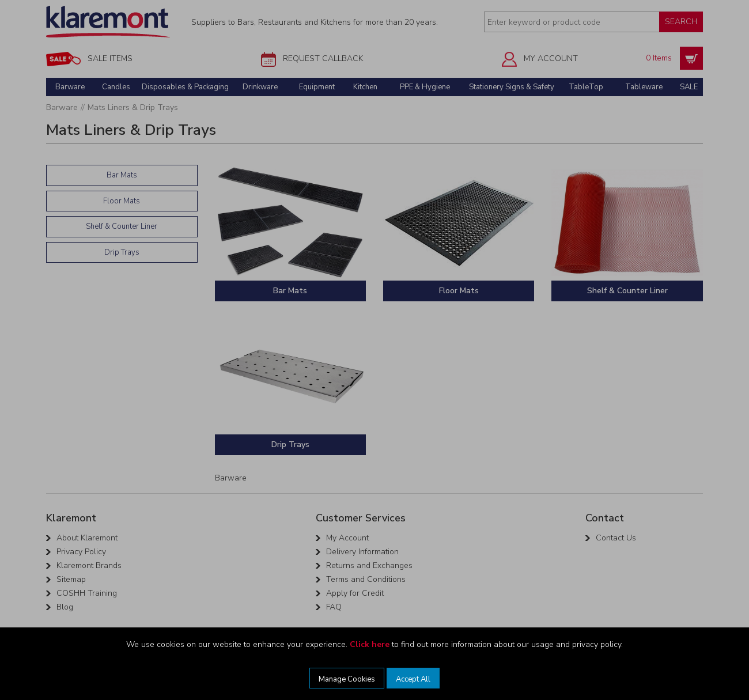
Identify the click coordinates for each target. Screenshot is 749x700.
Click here (370, 644)
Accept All (413, 679)
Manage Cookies (347, 679)
